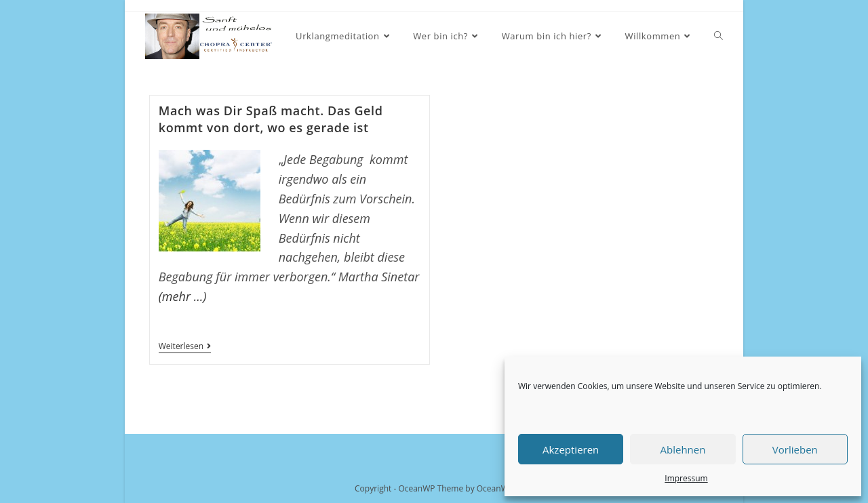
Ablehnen (683, 449)
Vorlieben (795, 449)
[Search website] (718, 36)
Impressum (686, 478)
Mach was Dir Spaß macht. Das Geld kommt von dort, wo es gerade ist (271, 119)
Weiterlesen (185, 347)
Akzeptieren (571, 449)
